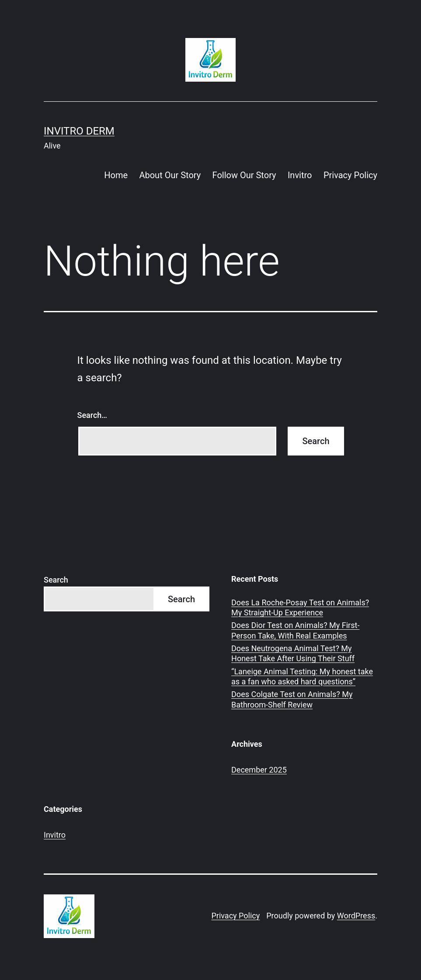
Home (116, 175)
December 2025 (259, 770)
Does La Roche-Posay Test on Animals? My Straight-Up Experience (300, 607)
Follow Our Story (244, 175)
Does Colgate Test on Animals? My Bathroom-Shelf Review (292, 699)
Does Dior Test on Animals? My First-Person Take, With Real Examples (295, 630)
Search (56, 580)
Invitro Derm (79, 131)
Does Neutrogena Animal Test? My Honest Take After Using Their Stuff (293, 653)
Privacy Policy (350, 175)
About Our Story (170, 175)
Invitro (300, 175)
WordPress (356, 916)
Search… (92, 415)
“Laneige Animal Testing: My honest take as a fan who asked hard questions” (302, 676)
